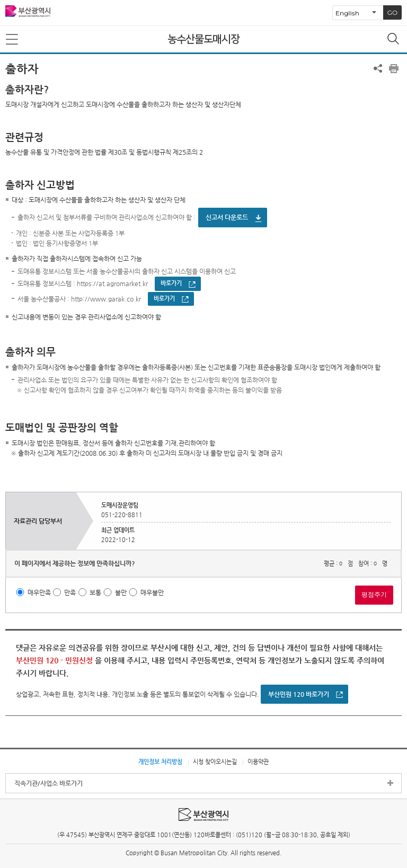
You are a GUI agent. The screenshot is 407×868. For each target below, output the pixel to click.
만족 (70, 592)
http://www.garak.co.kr (106, 299)
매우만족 (39, 592)
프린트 (394, 68)
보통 (95, 592)
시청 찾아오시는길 (215, 761)
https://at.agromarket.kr (112, 284)
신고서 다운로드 (227, 217)
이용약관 (258, 761)
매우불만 (152, 592)
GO (392, 12)
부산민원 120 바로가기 (299, 694)
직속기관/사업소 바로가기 (48, 783)
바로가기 (171, 283)
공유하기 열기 (378, 68)
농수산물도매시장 (203, 39)
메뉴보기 (13, 40)
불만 (121, 592)
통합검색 (394, 40)
